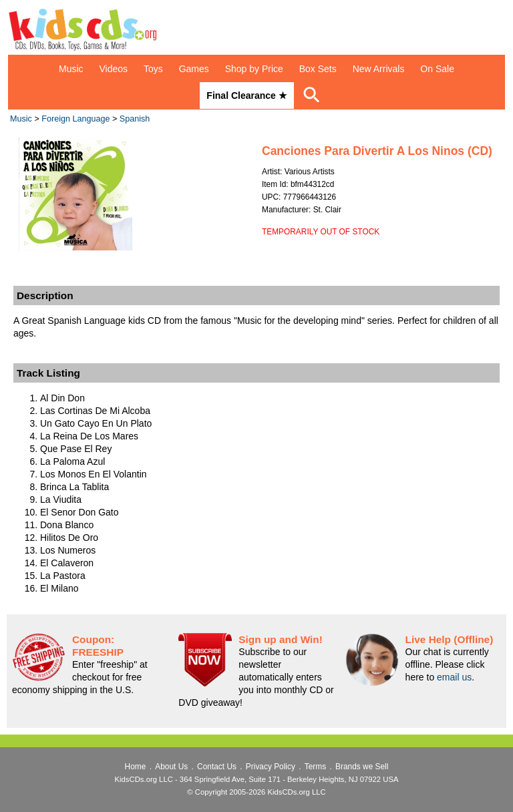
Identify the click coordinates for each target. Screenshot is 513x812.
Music (71, 69)
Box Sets (318, 69)
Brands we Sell (362, 767)
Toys (153, 69)
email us (454, 677)
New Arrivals (379, 69)
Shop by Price (254, 69)
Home (136, 767)
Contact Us (217, 767)
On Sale (437, 69)
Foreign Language (75, 119)
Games (194, 69)
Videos (114, 69)
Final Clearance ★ (246, 95)
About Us (171, 767)
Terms (315, 767)
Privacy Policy (271, 767)
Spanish (135, 119)
